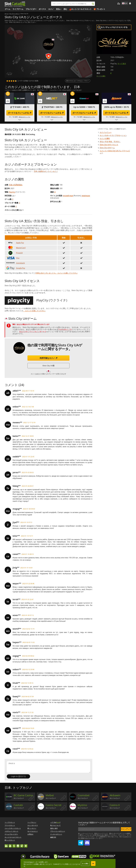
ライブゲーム (18, 9)
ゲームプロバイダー (11, 834)
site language (123, 3)
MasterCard (16, 248)
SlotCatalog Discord (87, 842)
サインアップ (126, 829)
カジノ (51, 9)
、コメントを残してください (34, 311)
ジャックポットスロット (13, 828)
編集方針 (53, 837)
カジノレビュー (106, 132)
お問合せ (30, 834)
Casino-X (115, 805)
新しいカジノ (32, 828)
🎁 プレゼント (99, 9)
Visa (13, 258)
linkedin (6, 845)
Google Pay (15, 268)
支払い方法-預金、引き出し (110, 142)
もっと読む (85, 864)
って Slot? (55, 822)
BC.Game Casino (23, 795)
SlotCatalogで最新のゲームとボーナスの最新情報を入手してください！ (104, 824)
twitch (22, 845)
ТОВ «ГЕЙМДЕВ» (16, 185)
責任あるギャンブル (25, 117)
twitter (14, 845)
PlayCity (12, 192)
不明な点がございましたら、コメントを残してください (56, 273)
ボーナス (42, 9)
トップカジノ (32, 822)
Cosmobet (84, 795)
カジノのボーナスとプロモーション (113, 135)
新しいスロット (10, 840)
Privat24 (14, 253)
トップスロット (10, 822)
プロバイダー (31, 9)
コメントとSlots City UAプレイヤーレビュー (115, 152)
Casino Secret (54, 805)
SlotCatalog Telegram (81, 842)
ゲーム (8, 9)
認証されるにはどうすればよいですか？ (78, 81)
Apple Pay (15, 243)
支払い (59, 9)
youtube (10, 845)
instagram (18, 845)
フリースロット (10, 825)
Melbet (50, 795)
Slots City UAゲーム (107, 148)
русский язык (68, 196)
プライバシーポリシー (58, 831)
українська (86, 196)
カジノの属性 (105, 138)
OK (93, 864)
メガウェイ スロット (12, 831)
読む (65, 9)
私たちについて (55, 825)
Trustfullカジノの (65, 329)
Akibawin (115, 795)
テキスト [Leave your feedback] (48, 767)
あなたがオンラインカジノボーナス (33, 332)
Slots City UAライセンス (109, 145)
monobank (15, 263)
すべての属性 (101, 76)
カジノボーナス (33, 825)
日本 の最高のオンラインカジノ (46, 171)
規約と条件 (54, 828)
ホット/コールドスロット (81, 9)
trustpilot (26, 845)
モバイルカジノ (33, 831)
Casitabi (18, 805)
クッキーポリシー (56, 834)
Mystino (82, 805)
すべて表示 (122, 64)
